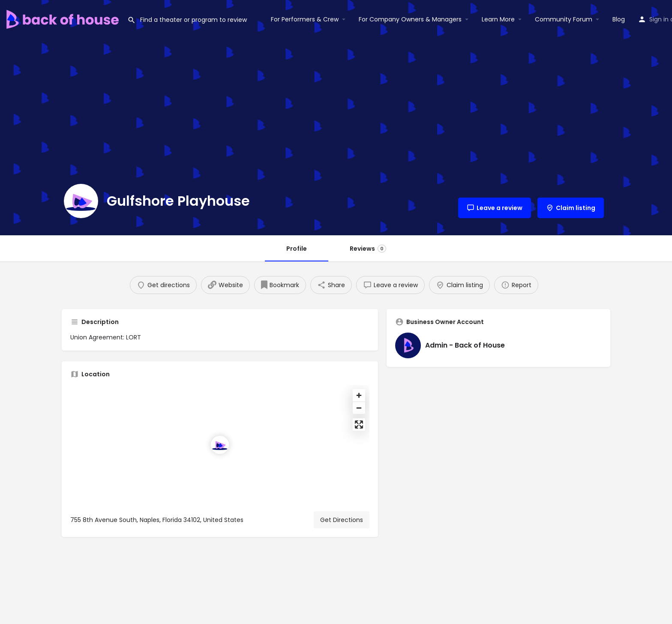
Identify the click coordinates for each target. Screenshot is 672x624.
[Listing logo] (81, 201)
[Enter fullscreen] (359, 424)
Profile (297, 249)
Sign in (659, 19)
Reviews (368, 249)
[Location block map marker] (220, 445)
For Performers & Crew (305, 19)
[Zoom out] (359, 408)
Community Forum (564, 19)
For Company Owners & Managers (410, 19)
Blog (619, 19)
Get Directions (342, 520)
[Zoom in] (359, 395)
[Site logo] (64, 18)
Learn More (498, 19)
